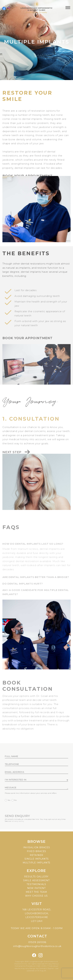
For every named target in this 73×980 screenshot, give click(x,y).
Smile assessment (36, 880)
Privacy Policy (52, 964)
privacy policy (18, 830)
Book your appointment (27, 346)
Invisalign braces (36, 847)
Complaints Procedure (25, 966)
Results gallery (36, 877)
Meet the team (36, 892)
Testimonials (36, 884)
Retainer (36, 855)
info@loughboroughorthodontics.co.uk (37, 946)
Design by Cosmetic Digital (42, 968)
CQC (39, 966)
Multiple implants (37, 863)
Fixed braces (37, 851)
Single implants (37, 859)
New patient (36, 888)
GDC (44, 966)
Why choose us (36, 896)
